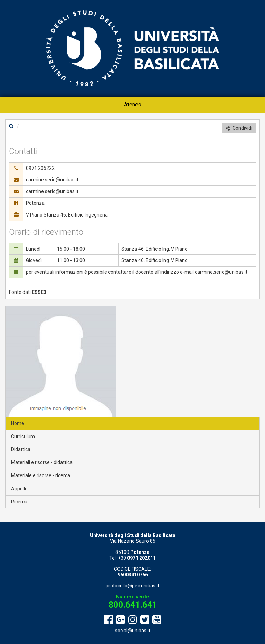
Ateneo (133, 104)
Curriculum (23, 436)
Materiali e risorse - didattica (42, 462)
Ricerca (19, 502)
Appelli (18, 489)
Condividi (239, 128)
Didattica (21, 449)
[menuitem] (133, 105)
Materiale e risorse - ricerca (41, 475)
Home (18, 423)
